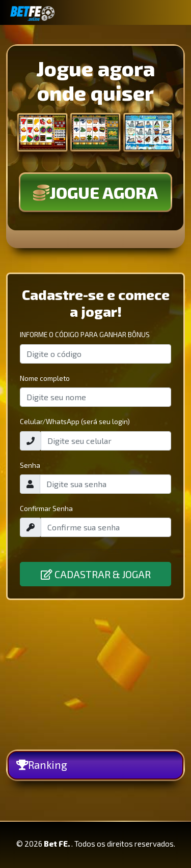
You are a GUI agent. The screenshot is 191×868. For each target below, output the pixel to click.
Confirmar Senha (46, 508)
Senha (30, 465)
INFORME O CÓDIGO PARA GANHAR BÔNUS (85, 334)
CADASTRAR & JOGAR (96, 574)
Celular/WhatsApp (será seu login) (75, 421)
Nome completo (45, 378)
